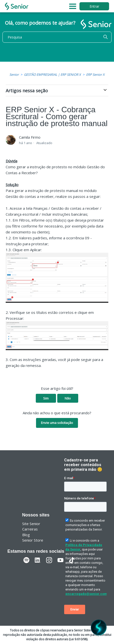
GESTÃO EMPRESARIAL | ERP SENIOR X (52, 75)
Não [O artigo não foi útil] (68, 398)
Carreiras (30, 529)
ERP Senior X (95, 75)
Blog (26, 535)
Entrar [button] (94, 6)
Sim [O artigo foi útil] (46, 398)
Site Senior (31, 524)
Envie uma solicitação (57, 423)
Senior (14, 75)
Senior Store (33, 540)
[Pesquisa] (57, 37)
